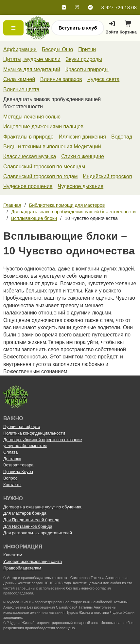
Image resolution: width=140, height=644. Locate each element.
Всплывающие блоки (34, 218)
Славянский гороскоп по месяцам (44, 167)
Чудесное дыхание (80, 186)
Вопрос (10, 478)
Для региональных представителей (38, 533)
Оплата (10, 452)
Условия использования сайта (33, 561)
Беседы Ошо (57, 49)
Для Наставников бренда (28, 526)
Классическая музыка (30, 156)
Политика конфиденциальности (34, 433)
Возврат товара (18, 465)
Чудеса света (103, 79)
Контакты (12, 485)
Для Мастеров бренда (25, 513)
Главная (12, 205)
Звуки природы (84, 59)
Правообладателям (22, 568)
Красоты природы (87, 69)
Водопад (122, 137)
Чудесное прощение (28, 186)
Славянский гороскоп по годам (41, 176)
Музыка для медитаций (32, 69)
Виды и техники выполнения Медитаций (52, 147)
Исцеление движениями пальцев (43, 127)
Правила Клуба (18, 472)
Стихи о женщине (83, 156)
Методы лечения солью (32, 117)
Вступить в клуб (78, 28)
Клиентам (13, 555)
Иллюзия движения (82, 137)
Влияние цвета (21, 89)
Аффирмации (20, 49)
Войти (112, 28)
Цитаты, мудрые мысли (32, 59)
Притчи (87, 49)
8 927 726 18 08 (119, 7)
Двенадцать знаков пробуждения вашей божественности (73, 212)
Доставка (12, 459)
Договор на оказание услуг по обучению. (43, 507)
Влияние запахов (61, 79)
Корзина (128, 29)
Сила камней (19, 79)
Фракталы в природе (28, 137)
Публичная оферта (22, 427)
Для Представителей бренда (31, 520)
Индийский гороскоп (108, 176)
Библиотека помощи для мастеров (67, 205)
